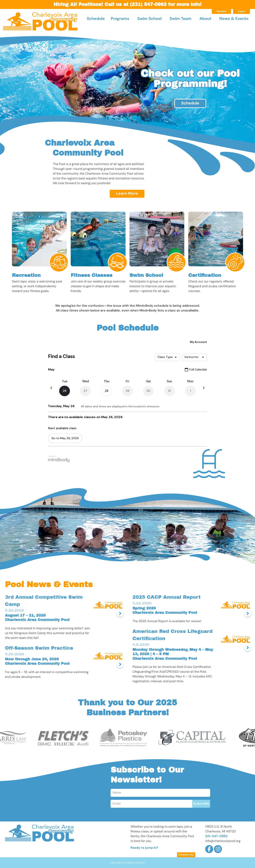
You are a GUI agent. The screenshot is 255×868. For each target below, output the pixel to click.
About (205, 19)
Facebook (209, 849)
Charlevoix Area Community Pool (40, 21)
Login (242, 11)
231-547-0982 (216, 836)
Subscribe (201, 804)
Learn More (127, 194)
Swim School (149, 19)
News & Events (234, 19)
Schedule (96, 19)
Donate (221, 11)
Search (248, 22)
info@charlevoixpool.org (223, 841)
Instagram (218, 849)
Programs (120, 19)
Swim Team (180, 19)
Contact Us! (186, 855)
